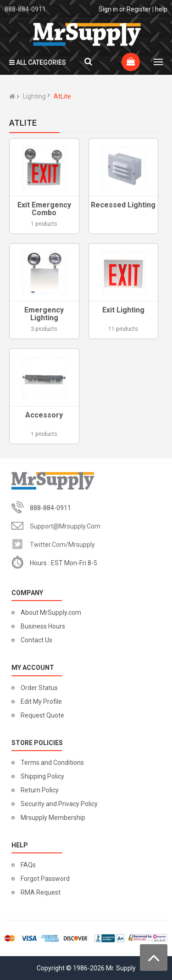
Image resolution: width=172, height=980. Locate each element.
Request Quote (42, 715)
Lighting (34, 96)
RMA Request (41, 892)
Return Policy (40, 790)
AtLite (62, 96)
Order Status (39, 688)
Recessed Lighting (123, 205)
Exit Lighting (123, 310)
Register (139, 9)
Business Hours (43, 626)
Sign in (108, 9)
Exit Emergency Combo (44, 209)
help (161, 9)
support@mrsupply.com (65, 526)
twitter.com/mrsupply (62, 545)
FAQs (28, 865)
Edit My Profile (41, 702)
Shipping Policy (42, 776)
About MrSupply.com (51, 612)
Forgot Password (45, 879)
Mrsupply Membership (53, 818)
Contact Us (36, 640)
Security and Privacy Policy (59, 804)
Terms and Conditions (52, 763)
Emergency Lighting (44, 314)
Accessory (44, 415)
